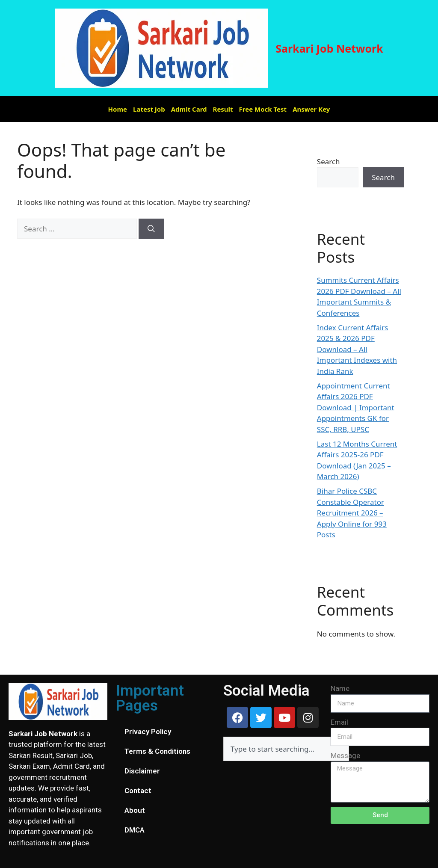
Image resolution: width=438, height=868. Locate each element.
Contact (138, 791)
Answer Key (311, 109)
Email (339, 722)
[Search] (151, 229)
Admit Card (189, 109)
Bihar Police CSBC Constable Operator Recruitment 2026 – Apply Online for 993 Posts (352, 513)
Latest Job (149, 109)
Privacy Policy (148, 732)
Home (118, 109)
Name (340, 688)
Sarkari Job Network (329, 48)
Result (223, 109)
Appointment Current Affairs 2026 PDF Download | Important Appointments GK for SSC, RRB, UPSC (356, 407)
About (135, 810)
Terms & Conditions (157, 751)
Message (345, 755)
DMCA (135, 830)
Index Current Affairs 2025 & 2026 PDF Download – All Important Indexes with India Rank (357, 349)
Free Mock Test (263, 109)
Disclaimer (142, 771)
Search (328, 161)
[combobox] (286, 749)
